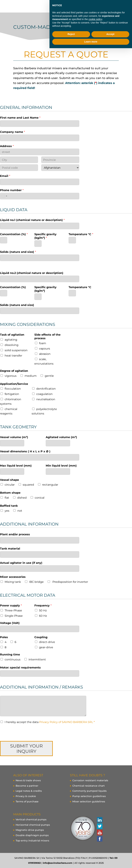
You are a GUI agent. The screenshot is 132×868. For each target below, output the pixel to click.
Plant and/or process (15, 534)
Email (5, 176)
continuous (13, 659)
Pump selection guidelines (89, 796)
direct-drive (47, 642)
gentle (49, 376)
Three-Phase (13, 610)
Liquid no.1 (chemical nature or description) (32, 220)
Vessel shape (9, 480)
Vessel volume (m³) (14, 437)
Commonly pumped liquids (89, 791)
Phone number (12, 190)
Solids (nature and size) (18, 252)
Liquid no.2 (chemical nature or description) (32, 273)
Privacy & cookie (26, 796)
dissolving (12, 345)
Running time (10, 655)
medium (31, 376)
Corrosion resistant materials (90, 780)
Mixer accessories (13, 577)
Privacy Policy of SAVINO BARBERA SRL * (67, 722)
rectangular (50, 485)
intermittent (37, 659)
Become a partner (27, 786)
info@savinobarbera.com (58, 863)
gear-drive (46, 647)
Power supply (11, 605)
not (20, 511)
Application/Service (14, 384)
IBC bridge (36, 582)
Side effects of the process (47, 336)
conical (40, 498)
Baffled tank (9, 506)
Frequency (43, 605)
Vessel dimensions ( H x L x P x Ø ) (25, 451)
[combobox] (4, 196)
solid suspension (16, 350)
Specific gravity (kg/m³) (45, 236)
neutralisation (46, 399)
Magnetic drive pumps (30, 830)
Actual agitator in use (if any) (21, 563)
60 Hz (43, 616)
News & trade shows (28, 780)
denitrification (46, 389)
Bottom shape (10, 493)
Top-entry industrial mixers (32, 841)
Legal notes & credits (29, 791)
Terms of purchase (27, 801)
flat (7, 498)
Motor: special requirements (20, 668)
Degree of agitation (14, 371)
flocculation (13, 389)
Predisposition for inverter (70, 582)
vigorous (11, 376)
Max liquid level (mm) (16, 466)
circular (10, 485)
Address (7, 146)
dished (22, 498)
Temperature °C (81, 234)
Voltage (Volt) (10, 623)
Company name (12, 132)
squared (28, 485)
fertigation (12, 394)
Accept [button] (110, 34)
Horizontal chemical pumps (33, 825)
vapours (45, 349)
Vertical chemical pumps (31, 819)
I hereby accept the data (50, 722)
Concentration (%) (14, 234)
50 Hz (43, 610)
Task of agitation (12, 335)
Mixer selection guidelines (89, 801)
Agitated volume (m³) (61, 437)
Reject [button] (71, 34)
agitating (11, 340)
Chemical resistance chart (89, 786)
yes (7, 511)
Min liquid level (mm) (61, 466)
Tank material (10, 549)
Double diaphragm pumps (32, 835)
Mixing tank (13, 582)
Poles (4, 637)
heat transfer (13, 356)
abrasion (45, 354)
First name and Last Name (20, 118)
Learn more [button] (91, 42)
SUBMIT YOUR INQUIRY (26, 749)
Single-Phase (14, 616)
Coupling (41, 637)
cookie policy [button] (95, 19)
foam (43, 343)
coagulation (44, 394)
